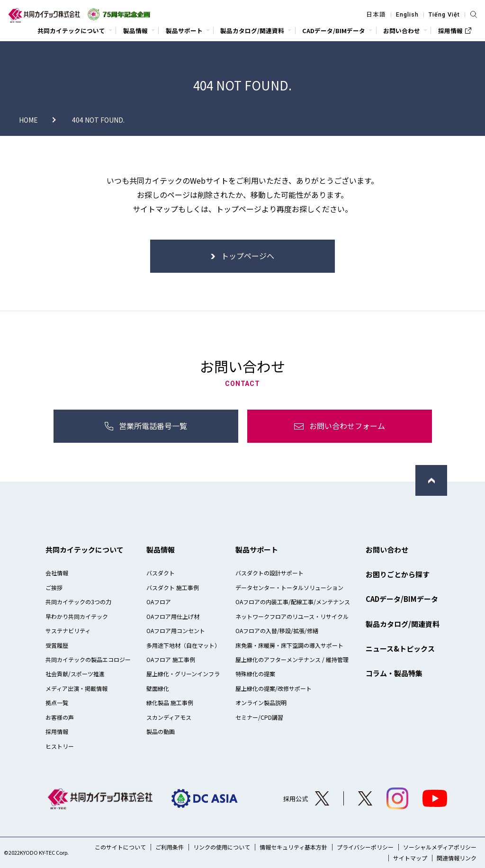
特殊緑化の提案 (255, 674)
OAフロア (159, 602)
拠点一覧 (57, 702)
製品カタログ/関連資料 (403, 624)
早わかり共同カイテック (77, 616)
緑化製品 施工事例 (170, 702)
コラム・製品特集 (394, 673)
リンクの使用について (222, 847)
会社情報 (57, 573)
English (407, 15)
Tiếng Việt (444, 15)
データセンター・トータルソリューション (289, 587)
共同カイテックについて (85, 550)
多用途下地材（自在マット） (183, 645)
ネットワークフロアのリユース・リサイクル (292, 616)
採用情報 (57, 731)
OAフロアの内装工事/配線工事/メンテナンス (293, 602)
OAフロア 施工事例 (171, 659)
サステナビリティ (68, 631)
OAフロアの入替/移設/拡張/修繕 (277, 631)
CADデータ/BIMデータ (402, 599)
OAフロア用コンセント (176, 631)
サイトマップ (410, 858)
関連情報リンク (457, 858)
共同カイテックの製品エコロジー (88, 659)
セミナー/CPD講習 (259, 717)
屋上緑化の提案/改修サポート (274, 688)
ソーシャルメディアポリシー (440, 847)
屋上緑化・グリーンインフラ (183, 674)
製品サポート (257, 550)
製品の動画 (161, 731)
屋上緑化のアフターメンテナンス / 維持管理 (292, 659)
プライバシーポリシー (365, 847)
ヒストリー (60, 746)
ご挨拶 (54, 587)
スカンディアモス (169, 717)
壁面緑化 (158, 688)
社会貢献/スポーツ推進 (75, 674)
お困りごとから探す (398, 574)
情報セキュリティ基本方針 (293, 847)
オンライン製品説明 (261, 702)
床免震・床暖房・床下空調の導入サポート (289, 645)
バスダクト (161, 573)
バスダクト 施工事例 (173, 587)
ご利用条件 (170, 847)
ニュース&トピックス (400, 649)
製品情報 (161, 550)
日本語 (376, 15)
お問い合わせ (387, 550)
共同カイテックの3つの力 (78, 602)
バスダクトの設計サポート (269, 573)
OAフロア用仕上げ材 (173, 616)
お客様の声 (60, 717)
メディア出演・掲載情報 (76, 688)
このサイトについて (120, 847)
